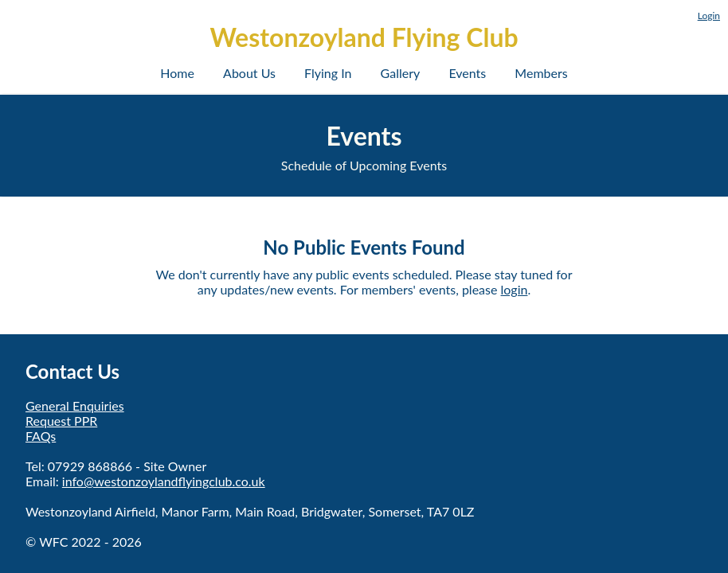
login (515, 289)
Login (709, 16)
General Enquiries (75, 405)
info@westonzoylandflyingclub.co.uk (164, 481)
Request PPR (61, 421)
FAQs (41, 436)
